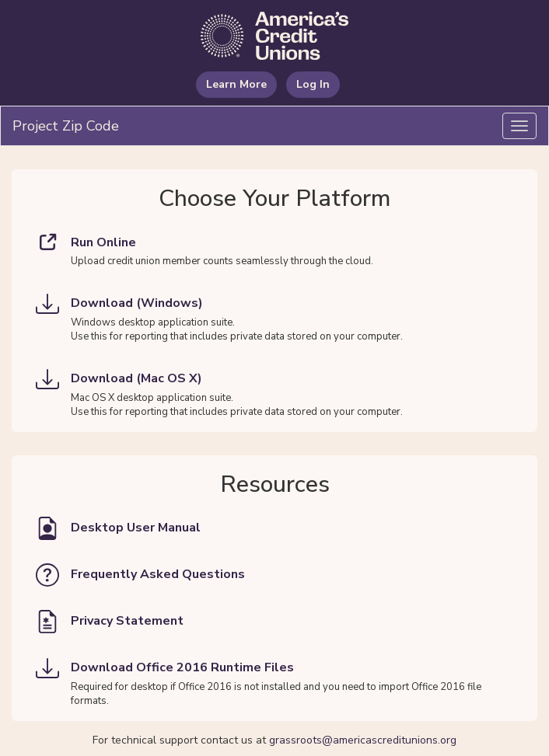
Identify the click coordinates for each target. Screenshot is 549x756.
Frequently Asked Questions (140, 575)
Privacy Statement (110, 622)
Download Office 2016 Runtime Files (165, 668)
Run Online (86, 242)
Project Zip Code (66, 126)
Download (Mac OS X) (119, 379)
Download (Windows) (119, 304)
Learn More (236, 84)
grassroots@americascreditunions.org (363, 740)
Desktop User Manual (118, 528)
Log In (313, 84)
